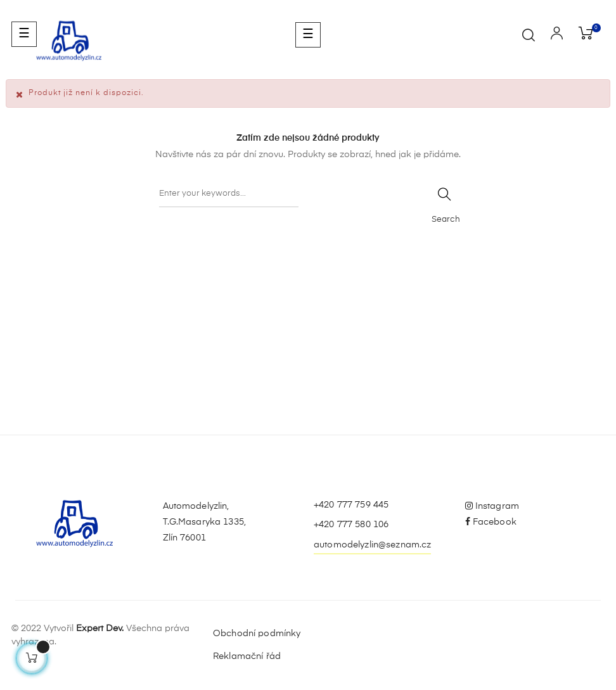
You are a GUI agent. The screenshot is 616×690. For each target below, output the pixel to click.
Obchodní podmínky (257, 634)
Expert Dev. (100, 629)
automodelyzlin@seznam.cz (372, 545)
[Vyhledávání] (229, 195)
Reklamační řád (247, 656)
